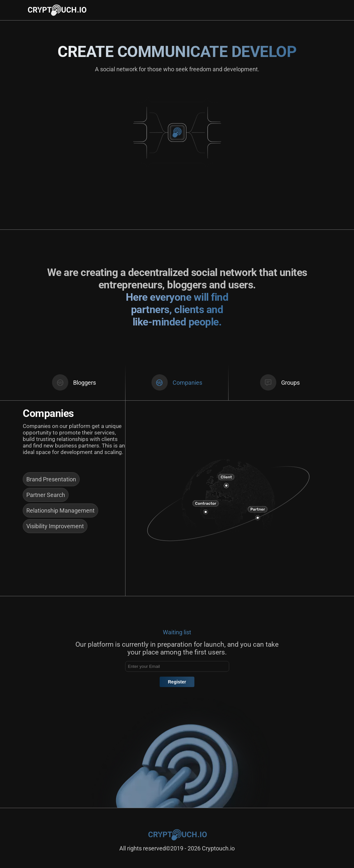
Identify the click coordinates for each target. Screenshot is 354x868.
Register (177, 682)
